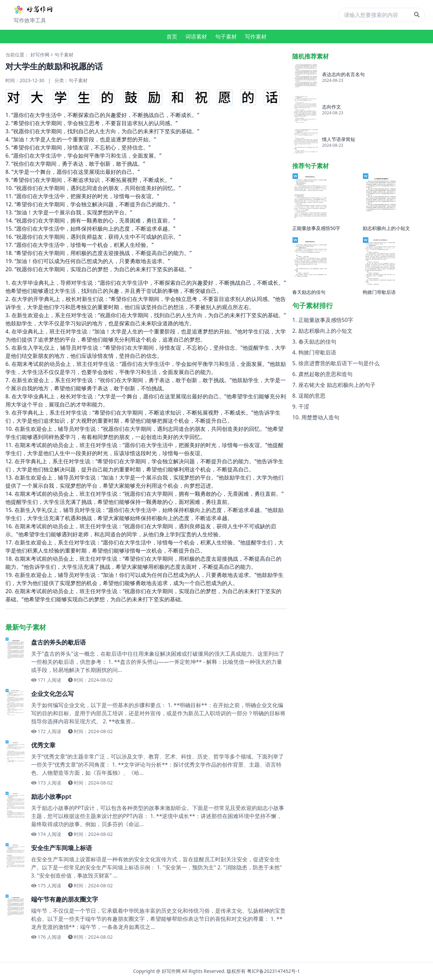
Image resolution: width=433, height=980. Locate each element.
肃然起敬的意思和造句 (325, 374)
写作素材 (256, 37)
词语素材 (196, 37)
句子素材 (226, 37)
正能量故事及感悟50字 (326, 320)
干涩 (304, 406)
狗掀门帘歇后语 (317, 352)
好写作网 (40, 55)
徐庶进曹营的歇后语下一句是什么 (339, 363)
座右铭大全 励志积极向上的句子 (337, 385)
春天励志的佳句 (317, 342)
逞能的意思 (312, 396)
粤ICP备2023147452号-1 (274, 971)
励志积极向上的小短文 (325, 331)
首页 (172, 37)
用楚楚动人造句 (320, 417)
